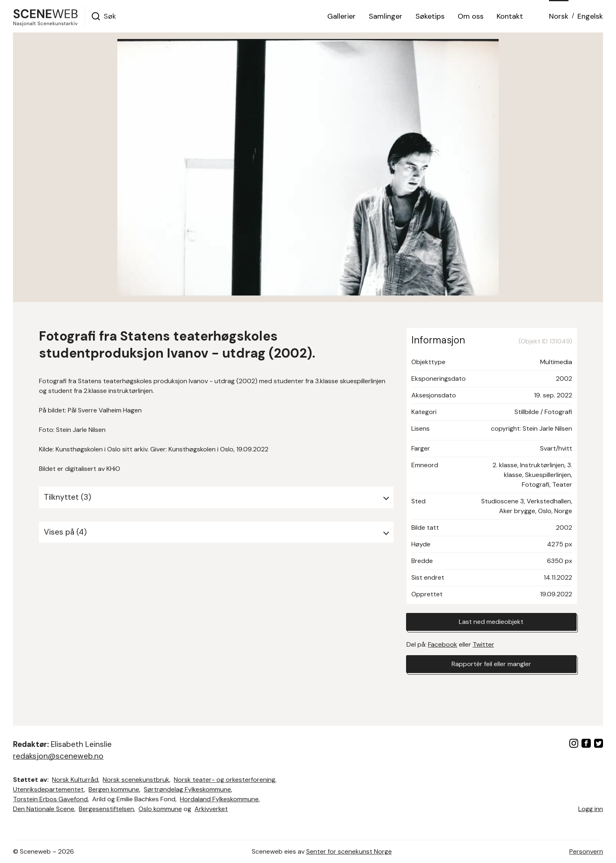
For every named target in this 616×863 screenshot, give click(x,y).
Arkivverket (211, 809)
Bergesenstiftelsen (106, 809)
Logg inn (591, 809)
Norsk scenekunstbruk (136, 780)
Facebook (443, 644)
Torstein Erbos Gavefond (50, 799)
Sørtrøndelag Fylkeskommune (187, 789)
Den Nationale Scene (44, 809)
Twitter (483, 644)
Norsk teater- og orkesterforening (225, 780)
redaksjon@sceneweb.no (58, 756)
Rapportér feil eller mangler (491, 664)
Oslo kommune (160, 809)
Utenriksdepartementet (49, 789)
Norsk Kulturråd (75, 780)
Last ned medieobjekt (491, 622)
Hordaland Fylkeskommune (219, 799)
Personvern (586, 851)
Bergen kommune (114, 789)
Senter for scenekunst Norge (349, 851)
